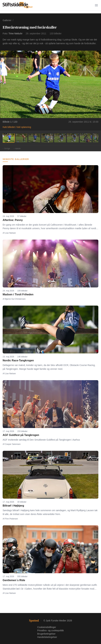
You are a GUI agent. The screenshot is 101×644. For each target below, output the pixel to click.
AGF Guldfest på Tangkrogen (21, 435)
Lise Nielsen (10, 233)
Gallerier (7, 20)
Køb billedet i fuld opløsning (17, 127)
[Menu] (96, 5)
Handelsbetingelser (47, 637)
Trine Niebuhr (16, 33)
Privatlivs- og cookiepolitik (50, 630)
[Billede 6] (73, 138)
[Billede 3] (34, 138)
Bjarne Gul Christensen (15, 299)
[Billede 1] (9, 138)
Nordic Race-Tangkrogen (18, 360)
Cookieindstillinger (47, 627)
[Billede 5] (60, 138)
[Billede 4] (47, 138)
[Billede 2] (21, 138)
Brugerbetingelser (46, 634)
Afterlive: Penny (13, 220)
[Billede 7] (86, 138)
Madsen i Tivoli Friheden (18, 294)
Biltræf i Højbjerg (13, 506)
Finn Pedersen (12, 519)
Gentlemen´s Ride (14, 580)
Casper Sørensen (13, 444)
